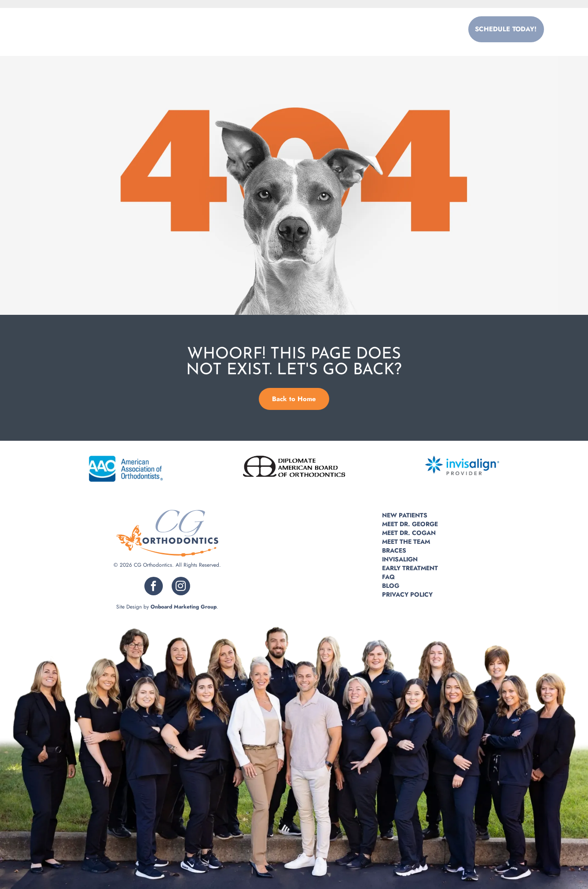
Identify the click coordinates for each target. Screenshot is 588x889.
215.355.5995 (419, 29)
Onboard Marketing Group (184, 607)
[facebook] (154, 587)
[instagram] (181, 587)
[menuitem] (198, 29)
